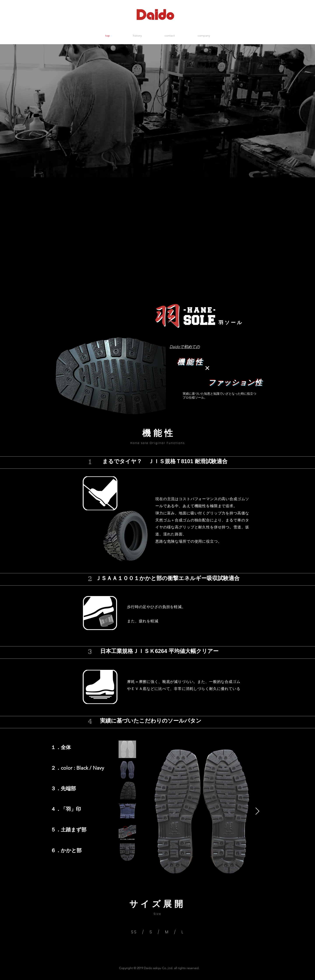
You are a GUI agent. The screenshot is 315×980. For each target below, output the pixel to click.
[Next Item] (257, 811)
